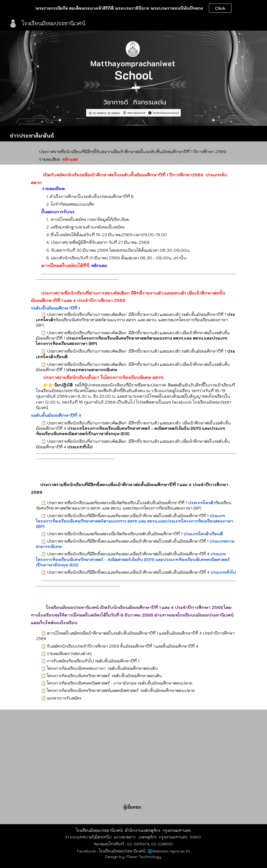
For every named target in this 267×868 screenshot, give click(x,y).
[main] (133, 134)
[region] (133, 8)
